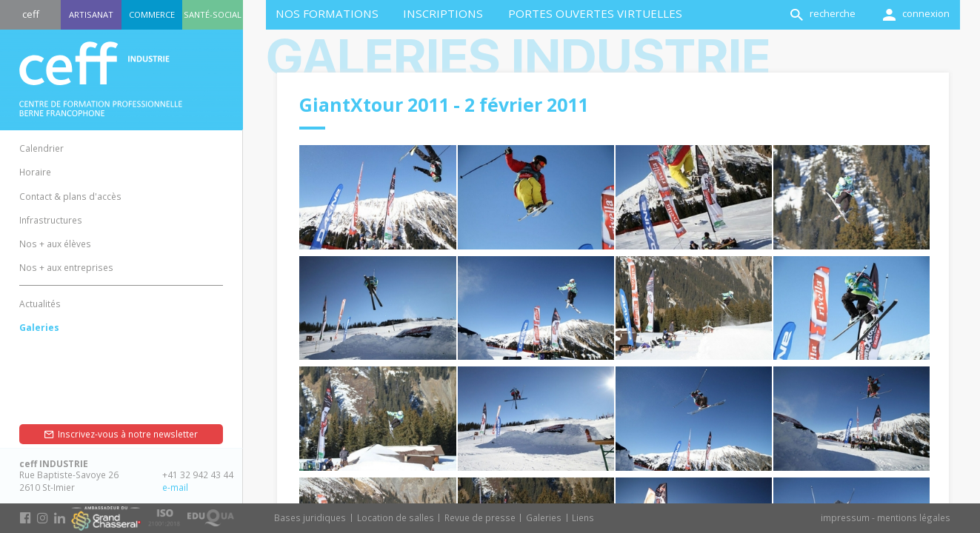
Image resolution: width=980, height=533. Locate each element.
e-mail (175, 487)
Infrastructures (51, 220)
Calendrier (41, 148)
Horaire (35, 172)
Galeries (544, 517)
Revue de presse (480, 517)
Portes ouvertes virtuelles (595, 13)
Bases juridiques (310, 517)
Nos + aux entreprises (66, 267)
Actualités (40, 304)
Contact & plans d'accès (70, 196)
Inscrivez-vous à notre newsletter (128, 434)
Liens (583, 517)
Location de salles (396, 517)
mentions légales (914, 517)
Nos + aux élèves (55, 244)
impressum (845, 517)
